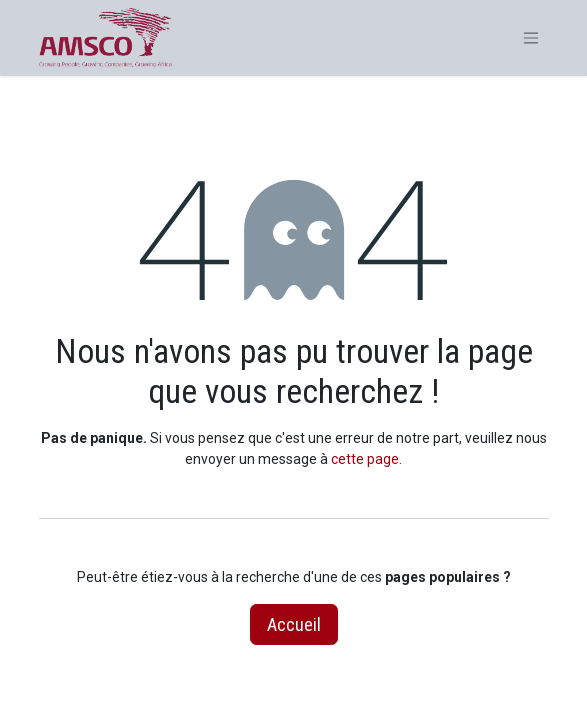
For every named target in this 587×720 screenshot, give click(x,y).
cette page (365, 459)
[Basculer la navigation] (531, 38)
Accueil (294, 624)
